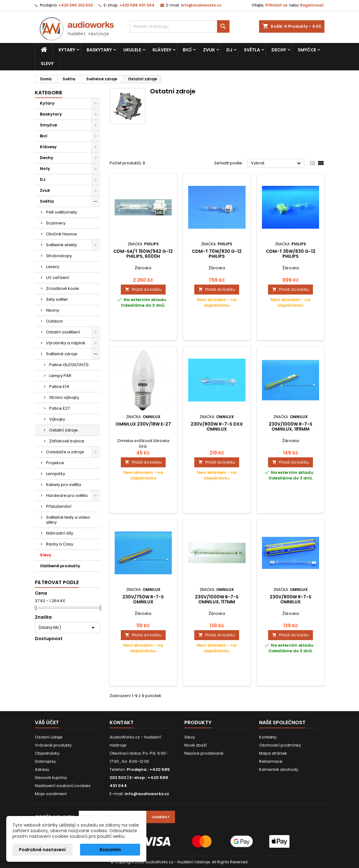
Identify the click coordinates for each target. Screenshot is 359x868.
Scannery (56, 223)
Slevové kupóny (51, 778)
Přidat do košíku (143, 289)
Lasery (53, 267)
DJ (229, 50)
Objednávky (47, 753)
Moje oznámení (51, 794)
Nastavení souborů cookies (63, 786)
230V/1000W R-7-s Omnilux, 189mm (291, 427)
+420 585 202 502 (76, 5)
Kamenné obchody (279, 769)
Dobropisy (45, 761)
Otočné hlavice (61, 234)
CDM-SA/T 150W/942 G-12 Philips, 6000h (143, 254)
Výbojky (57, 419)
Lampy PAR (60, 376)
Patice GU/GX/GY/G (69, 365)
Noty (45, 169)
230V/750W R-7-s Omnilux (143, 599)
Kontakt (122, 722)
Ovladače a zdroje (65, 452)
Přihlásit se (276, 5)
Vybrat (277, 163)
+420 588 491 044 (137, 5)
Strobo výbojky (64, 397)
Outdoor (55, 321)
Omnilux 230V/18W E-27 (143, 424)
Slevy (47, 64)
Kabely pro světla (64, 485)
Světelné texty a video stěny (68, 520)
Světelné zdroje (62, 354)
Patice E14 (59, 387)
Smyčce (307, 50)
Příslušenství (59, 506)
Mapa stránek (273, 753)
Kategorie (49, 93)
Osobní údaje (49, 737)
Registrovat (312, 5)
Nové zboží (196, 745)
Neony (53, 310)
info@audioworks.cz (201, 5)
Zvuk (209, 50)
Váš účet (47, 722)
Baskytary (99, 50)
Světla (252, 50)
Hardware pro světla (67, 495)
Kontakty (268, 737)
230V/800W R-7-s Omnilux (291, 599)
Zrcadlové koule (63, 288)
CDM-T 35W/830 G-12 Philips (291, 254)
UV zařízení (58, 278)
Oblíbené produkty (60, 566)
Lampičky (56, 474)
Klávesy (162, 50)
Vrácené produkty (53, 745)
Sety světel (57, 299)
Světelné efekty (61, 245)
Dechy (279, 50)
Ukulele (132, 50)
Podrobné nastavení (42, 850)
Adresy (42, 769)
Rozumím (110, 850)
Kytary (67, 50)
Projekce (55, 463)
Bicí (187, 50)
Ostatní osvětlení (63, 332)
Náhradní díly (60, 533)
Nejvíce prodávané (204, 753)
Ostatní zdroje (64, 430)
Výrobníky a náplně (66, 343)
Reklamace (271, 761)
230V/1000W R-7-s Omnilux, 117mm (217, 599)
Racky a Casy (60, 544)
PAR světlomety (61, 212)
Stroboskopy (59, 256)
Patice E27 (59, 408)
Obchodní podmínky (280, 745)
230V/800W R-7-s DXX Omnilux (217, 427)
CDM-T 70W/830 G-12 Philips (217, 254)
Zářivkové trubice (67, 441)
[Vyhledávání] (180, 26)
